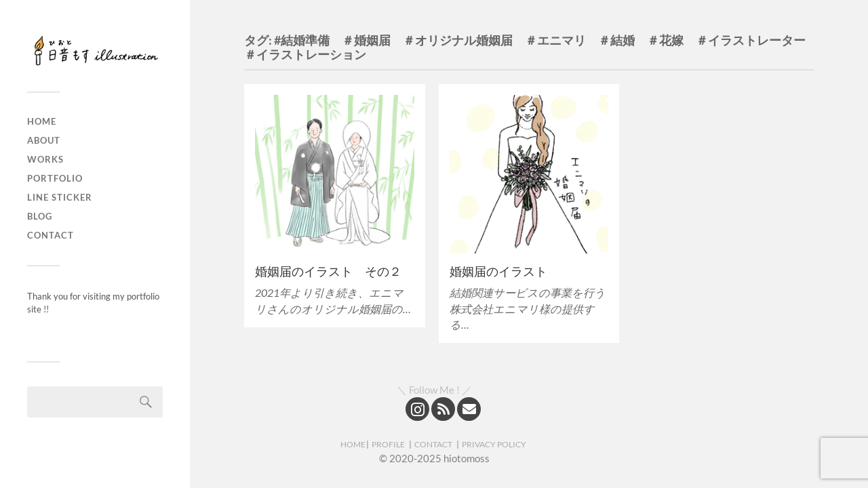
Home (42, 121)
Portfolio (55, 178)
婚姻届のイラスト (498, 271)
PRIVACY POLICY (494, 444)
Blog (40, 216)
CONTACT (433, 444)
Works (45, 159)
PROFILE (388, 444)
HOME (353, 444)
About (44, 140)
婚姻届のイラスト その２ (328, 271)
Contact (51, 235)
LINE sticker (60, 197)
